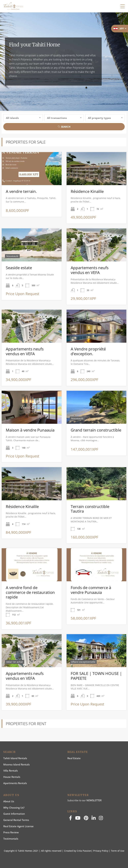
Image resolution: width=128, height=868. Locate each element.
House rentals (12, 777)
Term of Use (118, 851)
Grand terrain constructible (96, 430)
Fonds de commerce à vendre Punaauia (91, 590)
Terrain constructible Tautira (90, 509)
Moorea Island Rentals (16, 764)
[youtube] (78, 819)
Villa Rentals (11, 771)
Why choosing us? (14, 808)
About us (9, 801)
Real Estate (74, 758)
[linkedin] (94, 819)
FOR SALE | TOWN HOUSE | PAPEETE (96, 676)
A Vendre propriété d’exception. (88, 351)
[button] (123, 6)
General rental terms (16, 820)
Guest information (14, 814)
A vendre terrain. (21, 191)
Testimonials (11, 839)
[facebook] (71, 819)
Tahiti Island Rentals (15, 758)
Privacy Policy (101, 851)
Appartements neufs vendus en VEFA (90, 270)
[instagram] (101, 819)
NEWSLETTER (94, 800)
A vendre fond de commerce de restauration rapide (30, 592)
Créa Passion (84, 851)
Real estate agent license (18, 826)
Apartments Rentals (15, 783)
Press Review (11, 832)
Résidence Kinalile (87, 191)
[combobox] (23, 118)
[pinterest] (86, 819)
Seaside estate (19, 268)
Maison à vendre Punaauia (30, 430)
